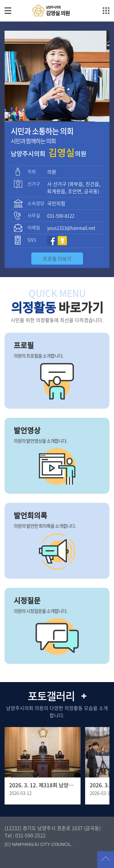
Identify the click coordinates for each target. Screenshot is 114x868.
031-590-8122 (61, 216)
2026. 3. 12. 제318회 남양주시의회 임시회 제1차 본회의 (43, 785)
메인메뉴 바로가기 (57, 0)
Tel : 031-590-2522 (25, 835)
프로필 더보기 (57, 259)
